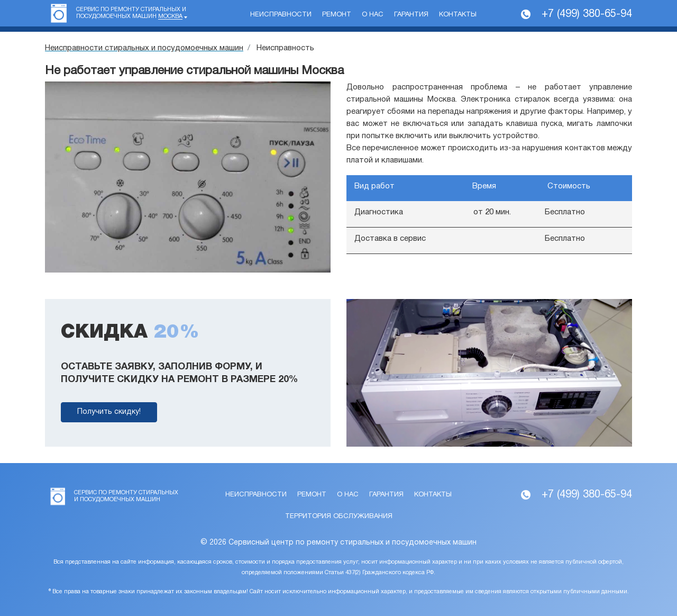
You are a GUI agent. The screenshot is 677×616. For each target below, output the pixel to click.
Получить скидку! (109, 412)
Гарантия (411, 15)
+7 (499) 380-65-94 (587, 14)
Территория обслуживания (339, 517)
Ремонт (337, 15)
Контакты (458, 15)
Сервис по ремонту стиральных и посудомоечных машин (131, 13)
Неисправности (281, 15)
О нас (373, 15)
